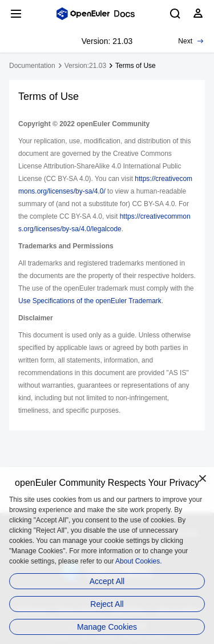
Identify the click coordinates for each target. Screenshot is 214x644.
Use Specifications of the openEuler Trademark (90, 301)
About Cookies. (138, 561)
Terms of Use (136, 66)
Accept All (107, 581)
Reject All (107, 604)
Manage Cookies (107, 627)
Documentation (32, 66)
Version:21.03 (85, 66)
